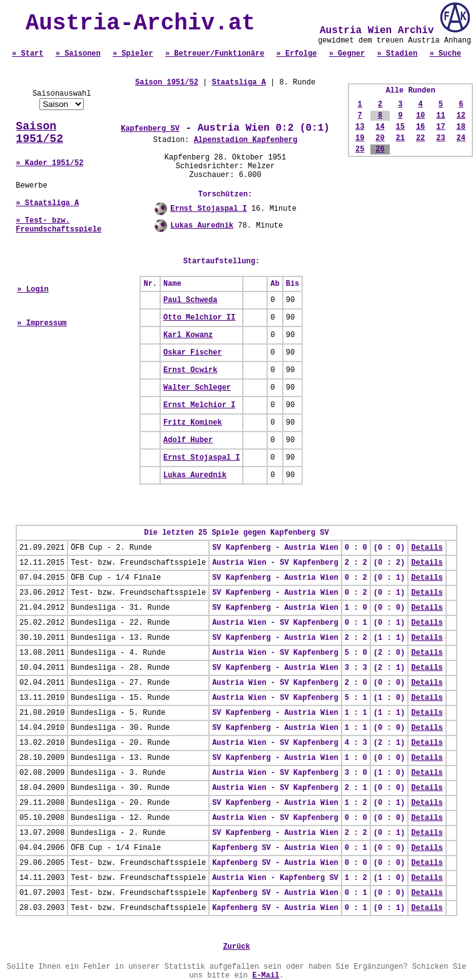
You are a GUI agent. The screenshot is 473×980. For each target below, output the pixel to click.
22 (420, 138)
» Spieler (133, 54)
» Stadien (397, 54)
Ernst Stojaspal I (208, 209)
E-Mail (266, 976)
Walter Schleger (197, 388)
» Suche (445, 54)
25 (360, 149)
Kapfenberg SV (150, 129)
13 (360, 127)
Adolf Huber (188, 440)
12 (461, 116)
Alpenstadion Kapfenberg (246, 140)
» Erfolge (297, 54)
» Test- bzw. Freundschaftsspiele (58, 225)
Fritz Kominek (193, 423)
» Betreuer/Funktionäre (215, 54)
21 (400, 138)
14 (380, 127)
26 (380, 149)
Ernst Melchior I (199, 405)
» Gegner (347, 54)
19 (360, 138)
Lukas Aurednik (202, 226)
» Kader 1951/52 (49, 163)
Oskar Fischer (193, 353)
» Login (33, 290)
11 (440, 116)
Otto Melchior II (199, 318)
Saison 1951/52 (39, 133)
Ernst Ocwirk (190, 370)
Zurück (236, 947)
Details (427, 548)
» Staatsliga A (47, 203)
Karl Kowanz (188, 335)
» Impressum (42, 323)
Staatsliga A (238, 83)
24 (461, 138)
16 (420, 127)
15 (400, 127)
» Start (28, 54)
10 (420, 116)
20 (380, 138)
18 (461, 127)
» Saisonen (78, 54)
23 (440, 138)
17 (440, 127)
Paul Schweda (190, 300)
